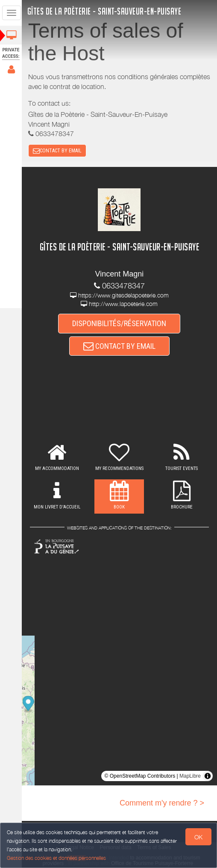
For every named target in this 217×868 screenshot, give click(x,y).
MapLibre (190, 776)
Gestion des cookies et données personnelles (56, 858)
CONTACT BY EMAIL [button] (58, 151)
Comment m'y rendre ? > (162, 803)
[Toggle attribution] (208, 776)
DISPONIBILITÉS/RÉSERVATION (120, 324)
